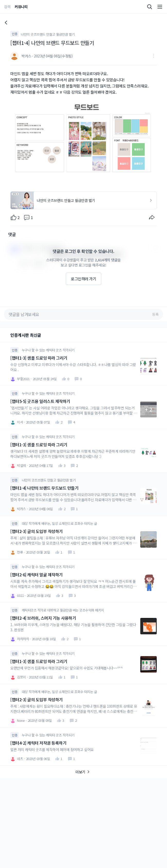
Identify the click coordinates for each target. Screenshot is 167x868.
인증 (15, 34)
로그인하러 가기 (83, 279)
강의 (7, 7)
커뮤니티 (21, 7)
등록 (155, 314)
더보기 (83, 772)
